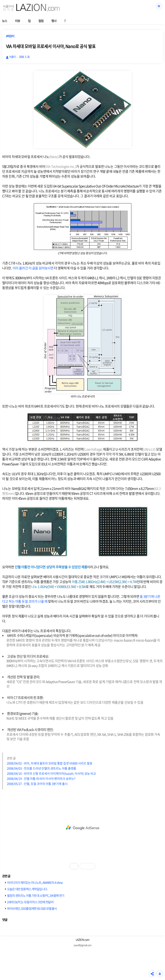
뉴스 (5, 21)
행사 (54, 21)
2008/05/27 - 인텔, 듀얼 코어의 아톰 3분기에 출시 (37, 784)
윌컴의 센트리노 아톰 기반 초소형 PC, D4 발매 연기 (36, 895)
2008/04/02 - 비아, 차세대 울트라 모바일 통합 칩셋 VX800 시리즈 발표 (50, 763)
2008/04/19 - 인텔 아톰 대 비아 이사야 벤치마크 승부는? (41, 778)
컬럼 (41, 21)
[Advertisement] (82, 828)
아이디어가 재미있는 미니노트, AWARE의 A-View (35, 882)
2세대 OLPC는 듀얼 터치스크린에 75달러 (30, 902)
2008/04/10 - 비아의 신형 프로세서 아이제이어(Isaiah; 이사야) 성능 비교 (51, 773)
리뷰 (17, 21)
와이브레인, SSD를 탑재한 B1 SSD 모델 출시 (32, 908)
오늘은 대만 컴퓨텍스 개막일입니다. (27, 889)
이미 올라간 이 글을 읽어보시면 (33, 268)
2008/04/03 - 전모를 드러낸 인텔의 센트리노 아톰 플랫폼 (41, 768)
